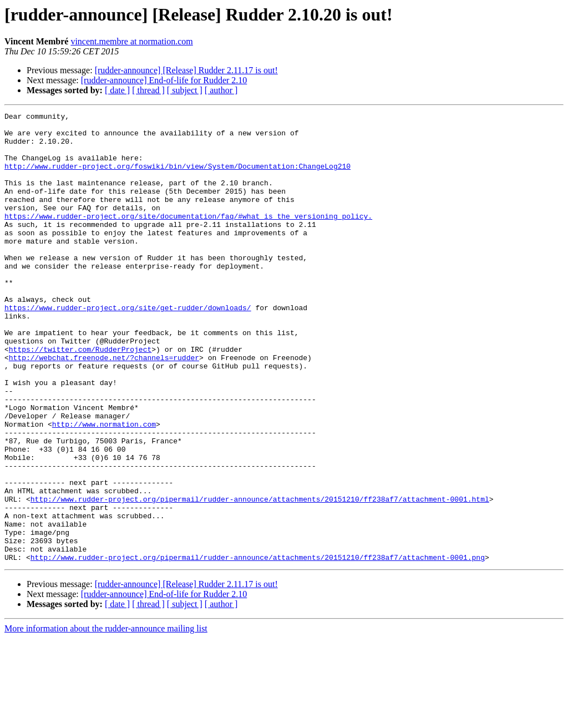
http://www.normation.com (104, 487)
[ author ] (221, 90)
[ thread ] (148, 90)
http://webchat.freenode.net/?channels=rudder (104, 407)
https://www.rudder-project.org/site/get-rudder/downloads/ (128, 347)
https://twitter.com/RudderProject (80, 397)
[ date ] (117, 90)
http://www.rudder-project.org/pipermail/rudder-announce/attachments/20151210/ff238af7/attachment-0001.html (260, 577)
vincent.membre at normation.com (131, 41)
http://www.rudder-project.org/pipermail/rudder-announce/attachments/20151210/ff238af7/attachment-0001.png (258, 647)
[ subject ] (185, 90)
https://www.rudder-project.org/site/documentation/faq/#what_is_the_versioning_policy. (188, 237)
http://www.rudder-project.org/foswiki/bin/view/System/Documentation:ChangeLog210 (177, 178)
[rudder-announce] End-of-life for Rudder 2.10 (164, 80)
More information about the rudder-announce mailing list (106, 718)
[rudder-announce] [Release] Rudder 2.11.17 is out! (186, 70)
